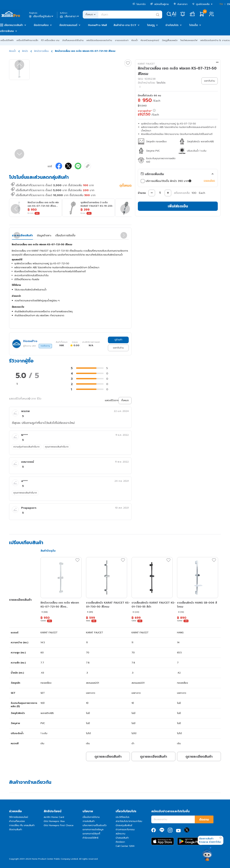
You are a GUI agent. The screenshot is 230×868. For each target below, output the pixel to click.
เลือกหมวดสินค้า (14, 25)
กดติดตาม (45, 346)
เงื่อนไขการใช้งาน (91, 817)
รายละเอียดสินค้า (22, 235)
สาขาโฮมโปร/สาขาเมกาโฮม (129, 821)
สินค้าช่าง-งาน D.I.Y (125, 25)
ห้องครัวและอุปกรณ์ (150, 40)
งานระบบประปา (122, 40)
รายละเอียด (209, 181)
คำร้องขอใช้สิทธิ (91, 838)
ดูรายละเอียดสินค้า (108, 756)
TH (221, 4)
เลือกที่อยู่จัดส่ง (41, 16)
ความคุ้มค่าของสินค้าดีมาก (26, 447)
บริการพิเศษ (7, 31)
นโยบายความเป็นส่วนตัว (95, 825)
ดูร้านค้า (118, 340)
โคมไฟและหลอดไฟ (189, 40)
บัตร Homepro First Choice (59, 825)
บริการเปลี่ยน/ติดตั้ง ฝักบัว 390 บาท (166, 181)
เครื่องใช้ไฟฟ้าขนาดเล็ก (27, 40)
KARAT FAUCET (146, 64)
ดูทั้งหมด (126, 186)
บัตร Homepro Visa (54, 821)
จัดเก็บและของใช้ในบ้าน (73, 40)
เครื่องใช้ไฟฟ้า (7, 40)
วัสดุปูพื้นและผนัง (170, 40)
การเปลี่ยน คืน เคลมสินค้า (22, 825)
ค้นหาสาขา (181, 4)
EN (229, 4)
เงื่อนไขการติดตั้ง (65, 235)
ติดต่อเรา (120, 842)
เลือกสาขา (70, 16)
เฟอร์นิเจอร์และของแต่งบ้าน (99, 40)
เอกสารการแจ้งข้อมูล (93, 830)
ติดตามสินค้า (16, 830)
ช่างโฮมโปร (172, 25)
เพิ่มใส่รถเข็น (178, 206)
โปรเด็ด (194, 25)
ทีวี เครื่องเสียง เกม (50, 40)
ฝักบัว (25, 51)
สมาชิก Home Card (54, 817)
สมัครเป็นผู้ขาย (160, 4)
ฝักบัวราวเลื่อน (41, 51)
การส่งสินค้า (89, 821)
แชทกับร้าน (118, 348)
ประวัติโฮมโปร (123, 817)
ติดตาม (204, 820)
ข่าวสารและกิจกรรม (125, 830)
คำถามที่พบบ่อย (17, 821)
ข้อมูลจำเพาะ (44, 235)
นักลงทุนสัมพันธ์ (124, 825)
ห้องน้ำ (135, 40)
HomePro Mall (97, 25)
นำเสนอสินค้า (122, 838)
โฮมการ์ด (139, 4)
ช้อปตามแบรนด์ (68, 25)
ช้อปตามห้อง (41, 25)
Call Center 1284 (125, 846)
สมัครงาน (120, 834)
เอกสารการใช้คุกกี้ (91, 834)
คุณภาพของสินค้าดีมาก (57, 447)
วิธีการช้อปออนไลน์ (19, 817)
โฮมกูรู (151, 25)
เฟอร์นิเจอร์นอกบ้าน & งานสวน (215, 40)
